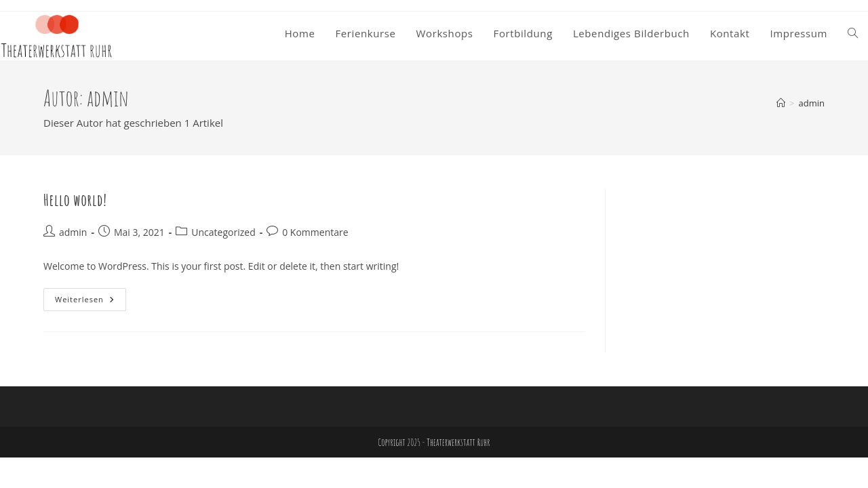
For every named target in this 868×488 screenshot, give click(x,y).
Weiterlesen (91, 302)
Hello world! (75, 200)
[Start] (781, 103)
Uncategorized (223, 232)
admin (812, 103)
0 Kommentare (315, 232)
